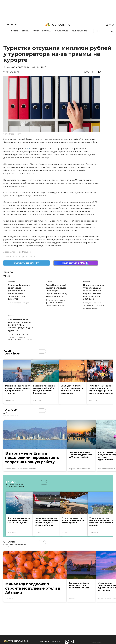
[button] (44, 351)
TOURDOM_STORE (79, 31)
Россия (32, 256)
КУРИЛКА (46, 31)
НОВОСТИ (14, 31)
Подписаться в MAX (76, 263)
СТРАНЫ (25, 31)
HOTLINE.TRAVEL (61, 31)
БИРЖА (36, 31)
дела (29, 149)
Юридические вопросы (16, 256)
